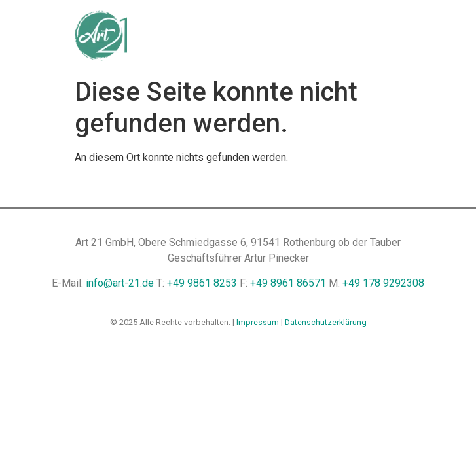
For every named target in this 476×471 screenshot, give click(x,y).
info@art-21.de (120, 283)
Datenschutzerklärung (326, 322)
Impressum (258, 322)
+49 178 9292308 (383, 283)
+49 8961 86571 (288, 283)
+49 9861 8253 (202, 283)
